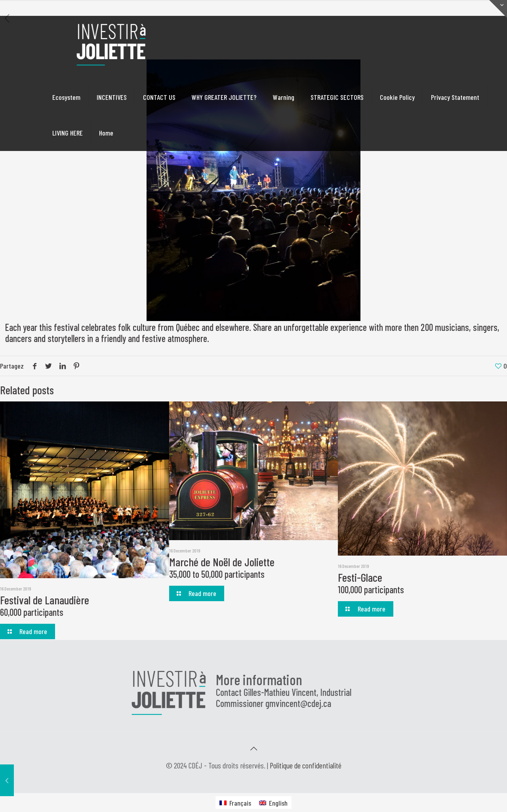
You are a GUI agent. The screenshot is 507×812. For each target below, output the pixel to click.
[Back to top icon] (253, 748)
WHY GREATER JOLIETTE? (224, 97)
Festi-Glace (371, 583)
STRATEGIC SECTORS (337, 97)
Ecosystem (66, 97)
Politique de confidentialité (306, 765)
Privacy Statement (455, 97)
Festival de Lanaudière (45, 605)
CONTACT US (159, 97)
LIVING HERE (68, 133)
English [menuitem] (278, 803)
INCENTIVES (112, 97)
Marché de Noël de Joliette (222, 567)
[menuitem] (235, 802)
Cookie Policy (397, 97)
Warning (284, 97)
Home (106, 133)
